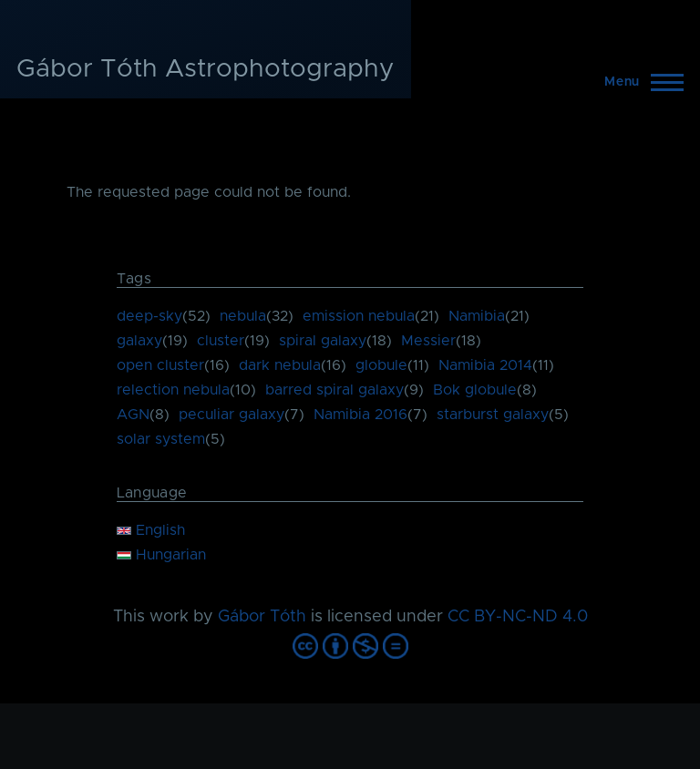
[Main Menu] (638, 82)
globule (381, 365)
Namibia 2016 (360, 415)
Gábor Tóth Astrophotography (206, 69)
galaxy (139, 341)
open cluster (160, 365)
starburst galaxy (493, 415)
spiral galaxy (323, 341)
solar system (161, 439)
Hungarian (161, 555)
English (151, 530)
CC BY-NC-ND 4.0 (518, 617)
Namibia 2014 (485, 365)
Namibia (477, 316)
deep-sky (149, 316)
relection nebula (173, 390)
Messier (428, 341)
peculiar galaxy (232, 415)
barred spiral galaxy (335, 390)
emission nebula (359, 316)
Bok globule (475, 390)
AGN (133, 415)
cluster (221, 341)
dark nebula (280, 365)
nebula (243, 316)
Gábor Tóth (262, 617)
